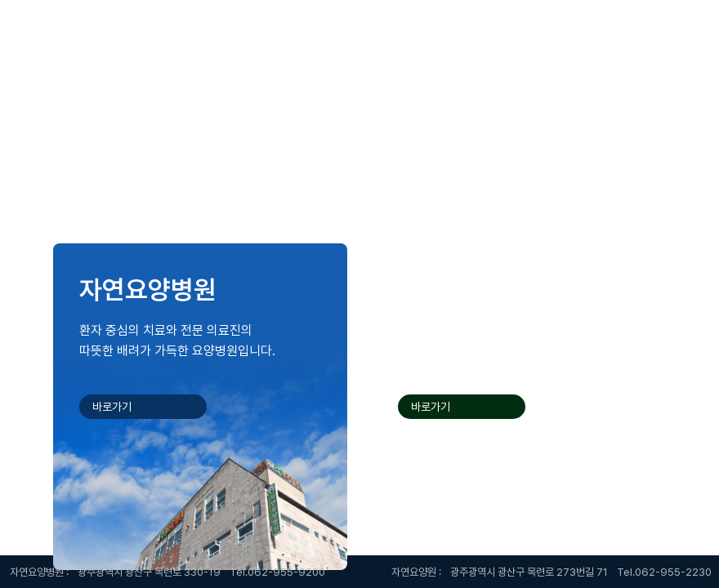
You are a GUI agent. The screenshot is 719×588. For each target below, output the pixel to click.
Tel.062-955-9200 (277, 572)
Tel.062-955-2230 (664, 572)
